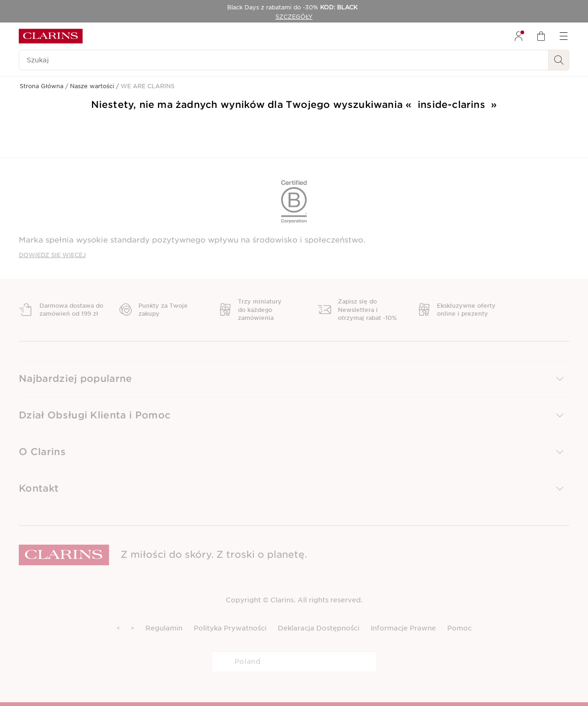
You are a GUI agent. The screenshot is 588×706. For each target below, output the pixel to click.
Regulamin (164, 628)
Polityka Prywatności (230, 628)
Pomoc (459, 628)
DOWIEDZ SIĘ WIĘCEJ (52, 255)
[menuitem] (519, 36)
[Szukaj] (284, 60)
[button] (294, 379)
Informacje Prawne (403, 628)
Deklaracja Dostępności (319, 628)
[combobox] (294, 662)
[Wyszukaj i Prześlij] (559, 60)
